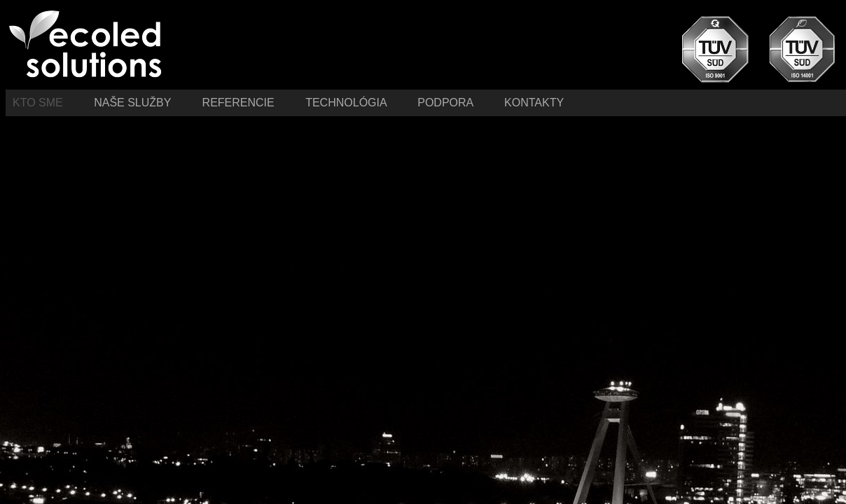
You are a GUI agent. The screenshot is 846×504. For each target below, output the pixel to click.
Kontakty (534, 103)
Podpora (445, 103)
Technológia (347, 103)
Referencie (240, 103)
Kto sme (39, 103)
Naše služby (134, 103)
